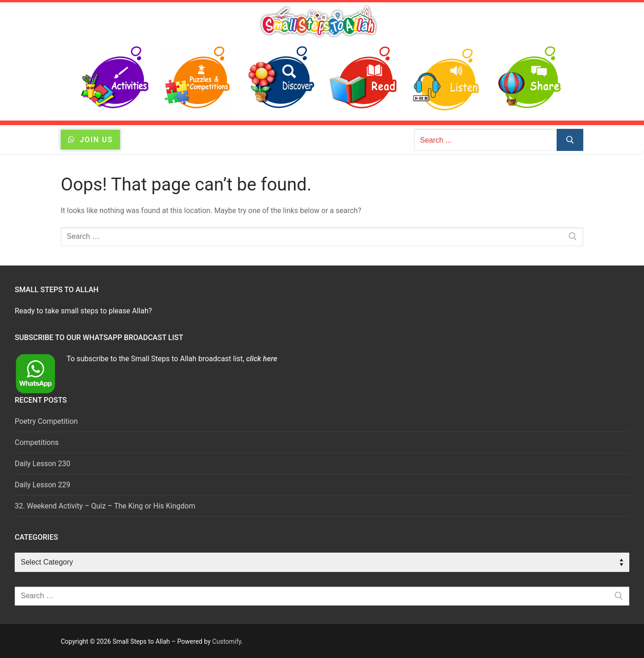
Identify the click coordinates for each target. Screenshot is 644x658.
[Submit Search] (570, 140)
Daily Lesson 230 (43, 464)
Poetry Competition (46, 421)
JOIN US (90, 140)
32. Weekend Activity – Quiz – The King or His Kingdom (105, 506)
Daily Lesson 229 (43, 485)
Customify (227, 641)
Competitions (37, 442)
